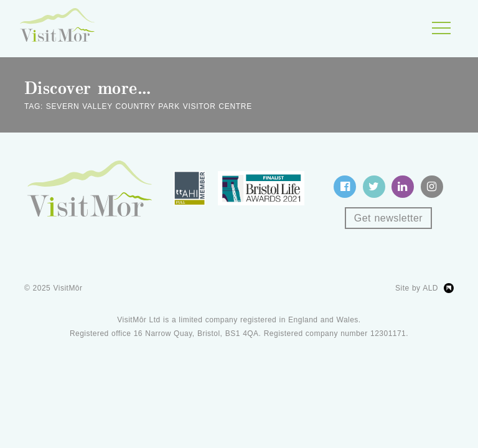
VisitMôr (68, 288)
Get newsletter (388, 218)
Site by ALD (417, 288)
